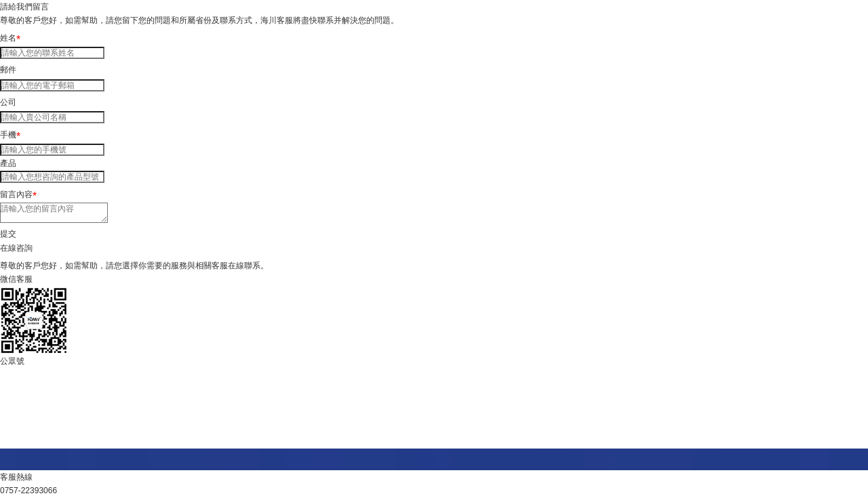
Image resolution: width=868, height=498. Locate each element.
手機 (10, 135)
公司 (8, 102)
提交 (8, 234)
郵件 (8, 70)
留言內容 (18, 194)
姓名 (10, 38)
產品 (8, 163)
